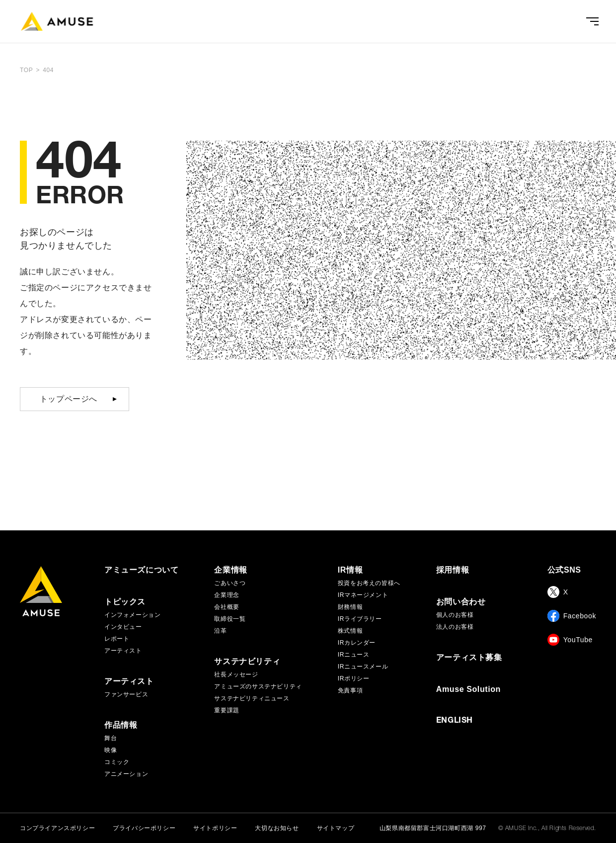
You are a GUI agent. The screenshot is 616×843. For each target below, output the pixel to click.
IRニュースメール (363, 667)
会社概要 (227, 607)
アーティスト (123, 651)
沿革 (220, 631)
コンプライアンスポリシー (57, 828)
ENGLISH (455, 721)
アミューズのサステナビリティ (258, 686)
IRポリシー (354, 678)
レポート (117, 639)
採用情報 (453, 570)
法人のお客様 (455, 627)
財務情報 (350, 607)
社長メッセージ (236, 674)
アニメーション (126, 774)
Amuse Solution (468, 689)
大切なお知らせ (277, 828)
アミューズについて (141, 570)
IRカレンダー (357, 643)
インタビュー (123, 627)
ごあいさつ (230, 583)
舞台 (111, 738)
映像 (111, 750)
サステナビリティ (247, 662)
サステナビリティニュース (252, 698)
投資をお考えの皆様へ (369, 583)
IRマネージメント (363, 595)
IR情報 (350, 570)
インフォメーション (132, 615)
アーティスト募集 (469, 658)
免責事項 (350, 690)
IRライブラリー (360, 619)
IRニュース (354, 655)
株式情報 (350, 631)
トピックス (125, 602)
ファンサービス (126, 694)
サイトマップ (336, 828)
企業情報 (231, 570)
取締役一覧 (230, 619)
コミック (117, 762)
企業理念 (227, 595)
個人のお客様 (455, 615)
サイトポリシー (215, 828)
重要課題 (227, 710)
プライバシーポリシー (144, 828)
